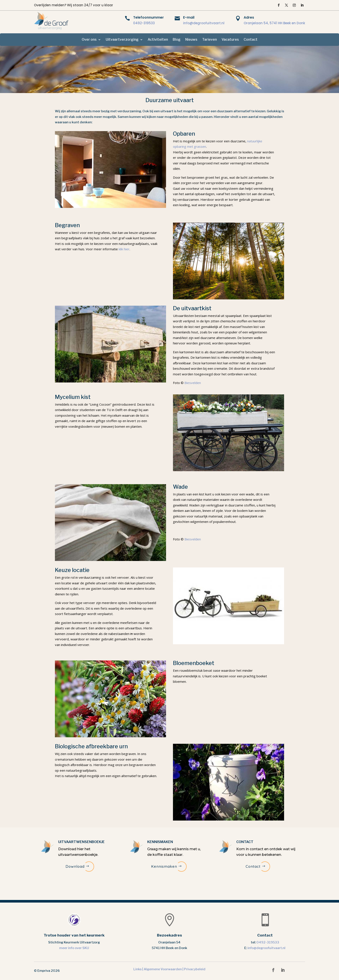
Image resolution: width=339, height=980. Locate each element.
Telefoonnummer (149, 17)
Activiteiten (158, 40)
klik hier (124, 249)
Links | (139, 969)
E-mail (189, 17)
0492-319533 (144, 23)
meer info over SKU (74, 948)
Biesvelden (193, 383)
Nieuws (191, 40)
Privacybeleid (195, 969)
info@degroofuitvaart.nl (204, 23)
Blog (177, 40)
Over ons (89, 40)
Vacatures (230, 40)
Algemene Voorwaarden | (164, 969)
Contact (251, 40)
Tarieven (209, 40)
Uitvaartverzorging (122, 40)
